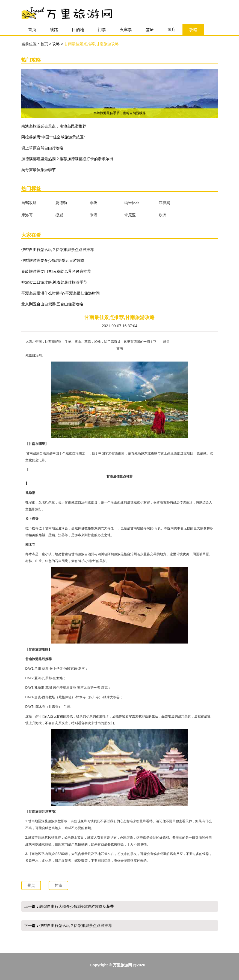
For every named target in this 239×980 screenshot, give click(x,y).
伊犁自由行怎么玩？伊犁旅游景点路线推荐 (58, 250)
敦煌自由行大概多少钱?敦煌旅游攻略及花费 (77, 906)
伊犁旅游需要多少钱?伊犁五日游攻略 (53, 260)
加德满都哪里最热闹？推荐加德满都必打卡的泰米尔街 (67, 159)
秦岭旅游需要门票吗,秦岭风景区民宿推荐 (56, 271)
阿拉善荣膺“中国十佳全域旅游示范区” (53, 137)
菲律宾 (164, 203)
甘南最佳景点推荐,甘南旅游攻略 (92, 44)
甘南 (58, 885)
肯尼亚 (130, 215)
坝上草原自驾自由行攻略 (42, 148)
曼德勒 (61, 203)
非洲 (94, 203)
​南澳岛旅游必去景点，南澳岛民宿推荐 (54, 126)
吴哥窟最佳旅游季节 (39, 170)
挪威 (59, 215)
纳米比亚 (132, 203)
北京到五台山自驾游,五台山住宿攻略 (52, 304)
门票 (102, 30)
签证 (150, 30)
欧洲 (163, 215)
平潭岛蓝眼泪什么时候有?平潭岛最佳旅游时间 (61, 293)
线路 (54, 30)
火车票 (126, 30)
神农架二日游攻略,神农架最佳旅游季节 (54, 282)
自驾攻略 (29, 203)
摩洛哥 (27, 215)
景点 (31, 885)
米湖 (94, 215)
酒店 (172, 30)
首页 (32, 30)
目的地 (78, 30)
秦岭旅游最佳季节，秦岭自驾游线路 (120, 113)
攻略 (193, 30)
